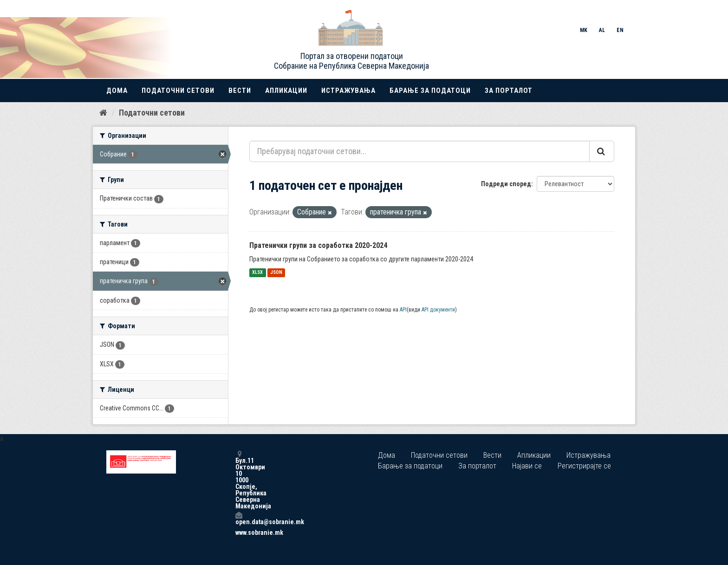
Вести (240, 91)
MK (584, 30)
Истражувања (348, 91)
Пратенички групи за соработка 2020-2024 (318, 245)
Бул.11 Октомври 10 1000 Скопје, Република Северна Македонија (239, 480)
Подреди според (506, 184)
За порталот (509, 91)
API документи (438, 310)
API (403, 310)
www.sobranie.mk (239, 533)
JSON (276, 273)
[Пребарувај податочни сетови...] (419, 151)
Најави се (527, 466)
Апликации (286, 91)
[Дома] (103, 113)
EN (620, 30)
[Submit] (602, 151)
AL (602, 30)
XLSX (257, 273)
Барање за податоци (430, 91)
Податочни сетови (178, 91)
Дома (117, 91)
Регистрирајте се (584, 466)
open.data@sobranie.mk (239, 518)
